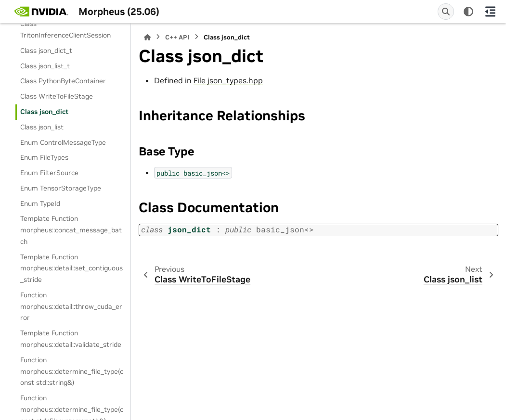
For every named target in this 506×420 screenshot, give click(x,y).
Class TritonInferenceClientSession (65, 29)
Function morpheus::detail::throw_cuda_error (71, 306)
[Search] (446, 12)
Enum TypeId (40, 204)
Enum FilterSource (49, 173)
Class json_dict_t (46, 51)
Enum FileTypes (44, 157)
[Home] (147, 37)
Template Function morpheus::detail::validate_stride (71, 339)
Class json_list (42, 127)
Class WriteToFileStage (57, 96)
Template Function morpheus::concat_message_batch (71, 230)
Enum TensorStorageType (61, 188)
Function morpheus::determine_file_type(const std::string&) (72, 371)
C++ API (177, 37)
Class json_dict (44, 112)
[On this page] (490, 12)
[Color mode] (468, 12)
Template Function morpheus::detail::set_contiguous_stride (71, 268)
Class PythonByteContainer (63, 81)
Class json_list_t (45, 66)
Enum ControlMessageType (63, 142)
